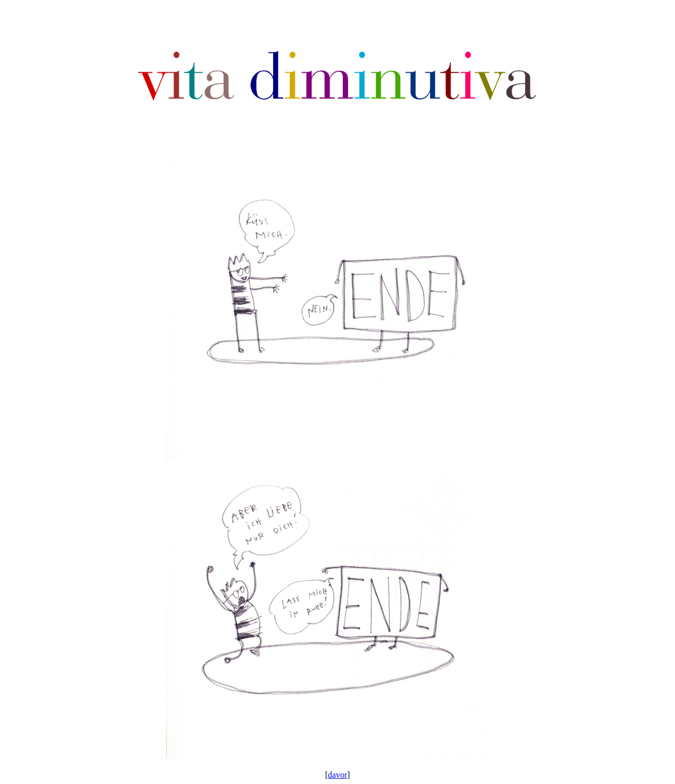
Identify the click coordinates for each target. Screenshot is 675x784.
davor (337, 775)
